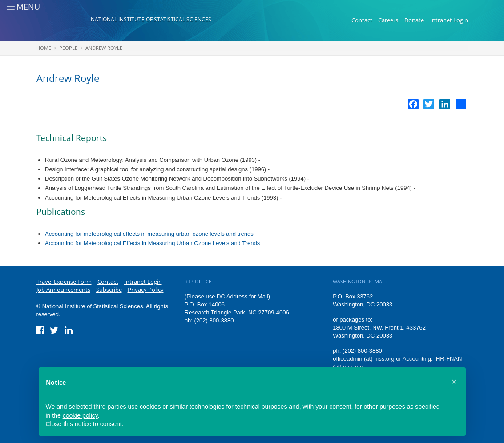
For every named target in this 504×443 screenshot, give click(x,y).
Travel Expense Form (64, 282)
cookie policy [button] (80, 415)
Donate (414, 20)
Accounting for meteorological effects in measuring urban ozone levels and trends (149, 234)
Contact (362, 20)
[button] (454, 382)
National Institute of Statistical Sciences (151, 19)
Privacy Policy (146, 290)
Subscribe (109, 290)
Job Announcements (63, 290)
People (68, 48)
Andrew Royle (104, 48)
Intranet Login (449, 20)
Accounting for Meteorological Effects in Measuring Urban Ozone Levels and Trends (152, 243)
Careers (388, 20)
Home (44, 48)
